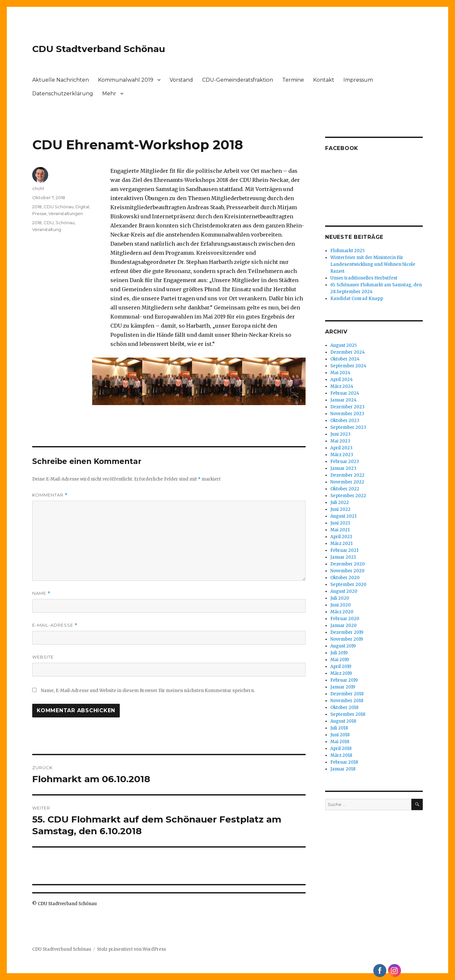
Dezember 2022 (347, 475)
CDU (49, 223)
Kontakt (324, 80)
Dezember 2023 (347, 407)
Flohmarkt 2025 (347, 251)
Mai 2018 (340, 742)
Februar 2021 (344, 550)
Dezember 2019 (347, 632)
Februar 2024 (345, 393)
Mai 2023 (340, 441)
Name (41, 593)
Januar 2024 (344, 400)
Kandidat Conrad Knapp (357, 299)
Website (43, 657)
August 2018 (343, 721)
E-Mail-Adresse (55, 625)
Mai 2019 (340, 660)
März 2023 (342, 455)
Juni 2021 (340, 523)
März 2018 (341, 755)
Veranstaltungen (66, 213)
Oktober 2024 (345, 359)
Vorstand (181, 80)
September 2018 (348, 714)
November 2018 (347, 701)
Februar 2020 (345, 619)
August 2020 (344, 591)
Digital (82, 207)
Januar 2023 (343, 468)
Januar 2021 (343, 557)
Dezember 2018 (347, 694)
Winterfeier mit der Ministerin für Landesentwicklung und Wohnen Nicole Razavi (373, 264)
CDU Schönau (59, 207)
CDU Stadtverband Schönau (99, 49)
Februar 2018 (344, 762)
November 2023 (347, 414)
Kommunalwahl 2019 (126, 80)
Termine (293, 80)
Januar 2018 (343, 769)
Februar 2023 (345, 462)
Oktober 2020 (345, 578)
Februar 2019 (344, 680)
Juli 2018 (339, 728)
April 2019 (341, 667)
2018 (37, 207)
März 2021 (341, 544)
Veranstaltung (47, 229)
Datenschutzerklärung (63, 94)
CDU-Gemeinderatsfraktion (238, 80)
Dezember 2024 (348, 352)
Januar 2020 (344, 626)
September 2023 (348, 427)
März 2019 (341, 673)
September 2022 (348, 496)
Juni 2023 (340, 434)
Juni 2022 (340, 509)
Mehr (109, 94)
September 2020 (348, 585)
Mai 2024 (340, 373)
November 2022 (347, 482)
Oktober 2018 (344, 708)
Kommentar (50, 495)
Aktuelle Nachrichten (61, 80)
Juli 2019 (339, 653)
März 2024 (342, 386)
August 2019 (343, 646)
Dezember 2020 (348, 564)
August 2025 (344, 345)
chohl (38, 188)
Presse (39, 213)
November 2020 (347, 571)
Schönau (65, 223)
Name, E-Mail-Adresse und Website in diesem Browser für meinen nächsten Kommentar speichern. (148, 691)
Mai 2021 (340, 530)
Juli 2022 (340, 503)
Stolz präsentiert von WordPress (131, 949)
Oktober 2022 (345, 489)
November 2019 (347, 639)
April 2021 (341, 537)
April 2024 (342, 380)
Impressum (358, 80)
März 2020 (342, 612)
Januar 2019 (343, 687)
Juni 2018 (340, 735)
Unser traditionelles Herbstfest (364, 278)
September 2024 (348, 366)
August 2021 (343, 516)
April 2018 (341, 749)
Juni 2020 (341, 605)
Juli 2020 (340, 598)
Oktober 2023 (345, 421)
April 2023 (341, 448)
